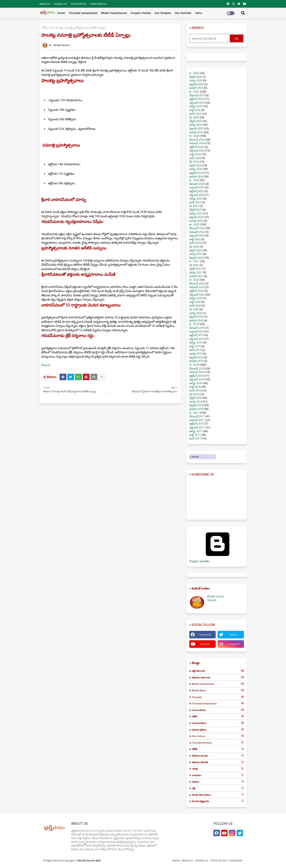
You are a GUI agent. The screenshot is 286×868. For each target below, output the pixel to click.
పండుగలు (218, 775)
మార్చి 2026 (196, 80)
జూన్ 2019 (195, 350)
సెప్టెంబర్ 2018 (197, 379)
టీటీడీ (218, 749)
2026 (196, 73)
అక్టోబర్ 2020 (197, 291)
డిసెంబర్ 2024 (197, 139)
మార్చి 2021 (196, 272)
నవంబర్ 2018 (197, 372)
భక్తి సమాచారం (218, 671)
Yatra (199, 13)
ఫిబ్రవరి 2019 (196, 357)
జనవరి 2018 (196, 409)
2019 (196, 324)
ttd (51, 28)
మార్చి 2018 (196, 402)
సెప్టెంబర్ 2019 (197, 339)
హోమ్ (44, 28)
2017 (196, 413)
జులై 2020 (195, 302)
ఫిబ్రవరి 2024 (196, 173)
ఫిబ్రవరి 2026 (196, 84)
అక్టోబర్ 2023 (197, 191)
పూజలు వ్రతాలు (218, 730)
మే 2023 (194, 206)
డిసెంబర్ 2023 (197, 184)
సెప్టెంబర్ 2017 (197, 427)
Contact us (61, 4)
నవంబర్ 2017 (197, 420)
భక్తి (218, 788)
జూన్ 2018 (195, 390)
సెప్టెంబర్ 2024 (197, 150)
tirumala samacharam (218, 703)
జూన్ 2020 (195, 305)
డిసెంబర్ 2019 (197, 328)
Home (61, 13)
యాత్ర (218, 769)
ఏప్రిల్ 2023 (196, 210)
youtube (205, 644)
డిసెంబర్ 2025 (197, 95)
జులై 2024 (195, 154)
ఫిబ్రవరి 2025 (196, 128)
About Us (45, 4)
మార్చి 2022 (196, 254)
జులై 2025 (195, 110)
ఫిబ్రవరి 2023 (196, 217)
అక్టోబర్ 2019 (197, 335)
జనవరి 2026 (196, 88)
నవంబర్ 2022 (197, 232)
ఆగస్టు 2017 (196, 431)
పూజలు (218, 782)
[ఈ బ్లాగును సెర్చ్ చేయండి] (210, 38)
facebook (205, 635)
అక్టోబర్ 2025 (197, 99)
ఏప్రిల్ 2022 (196, 250)
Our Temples (163, 13)
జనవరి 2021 (196, 276)
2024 (196, 136)
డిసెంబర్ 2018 (197, 368)
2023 (196, 180)
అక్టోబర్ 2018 (197, 376)
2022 (196, 224)
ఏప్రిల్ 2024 (196, 165)
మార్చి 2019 (196, 353)
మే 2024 (194, 162)
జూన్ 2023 (195, 202)
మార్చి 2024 (196, 169)
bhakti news (218, 690)
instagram (233, 644)
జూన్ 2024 (195, 158)
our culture (218, 736)
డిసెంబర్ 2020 (197, 283)
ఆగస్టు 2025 (196, 106)
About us (187, 860)
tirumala (218, 697)
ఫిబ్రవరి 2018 (196, 405)
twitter (233, 635)
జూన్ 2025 (195, 114)
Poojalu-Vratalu (141, 13)
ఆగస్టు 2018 (196, 383)
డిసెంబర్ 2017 (197, 416)
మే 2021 (194, 265)
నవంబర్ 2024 (197, 143)
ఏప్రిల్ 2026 (196, 77)
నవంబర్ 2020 (197, 287)
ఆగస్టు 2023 (196, 198)
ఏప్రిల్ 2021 (196, 269)
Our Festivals (183, 13)
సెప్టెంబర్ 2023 (197, 195)
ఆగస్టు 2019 (196, 342)
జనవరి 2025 (196, 132)
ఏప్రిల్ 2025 (196, 121)
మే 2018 (194, 394)
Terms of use (79, 4)
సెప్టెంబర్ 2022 (197, 235)
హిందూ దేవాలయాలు (218, 795)
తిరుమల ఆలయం (218, 756)
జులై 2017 (195, 435)
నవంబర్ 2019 (197, 331)
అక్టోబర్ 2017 (197, 424)
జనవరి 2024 (196, 176)
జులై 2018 (195, 387)
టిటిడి (218, 716)
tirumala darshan (218, 743)
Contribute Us (98, 4)
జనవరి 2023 (196, 221)
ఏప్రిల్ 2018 (196, 398)
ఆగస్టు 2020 (196, 298)
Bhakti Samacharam (114, 13)
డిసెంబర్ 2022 (197, 228)
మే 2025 (194, 117)
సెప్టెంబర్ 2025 (197, 103)
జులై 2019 (195, 346)
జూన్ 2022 (195, 243)
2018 (196, 365)
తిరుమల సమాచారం (218, 677)
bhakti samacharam (218, 684)
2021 (196, 261)
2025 (196, 91)
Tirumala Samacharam (83, 13)
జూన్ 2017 (195, 438)
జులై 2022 (195, 239)
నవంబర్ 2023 (197, 187)
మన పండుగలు (218, 710)
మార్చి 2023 (196, 213)
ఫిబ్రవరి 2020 (196, 317)
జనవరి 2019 (196, 361)
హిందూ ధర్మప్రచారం (218, 801)
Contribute (235, 860)
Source (46, 365)
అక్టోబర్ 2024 (197, 147)
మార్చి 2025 (196, 125)
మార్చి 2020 (196, 313)
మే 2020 (194, 309)
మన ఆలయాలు (218, 723)
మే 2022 (194, 246)
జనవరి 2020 (196, 320)
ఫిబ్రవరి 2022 (196, 258)
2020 (196, 280)
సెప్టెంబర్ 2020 (197, 295)
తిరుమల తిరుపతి (218, 762)
